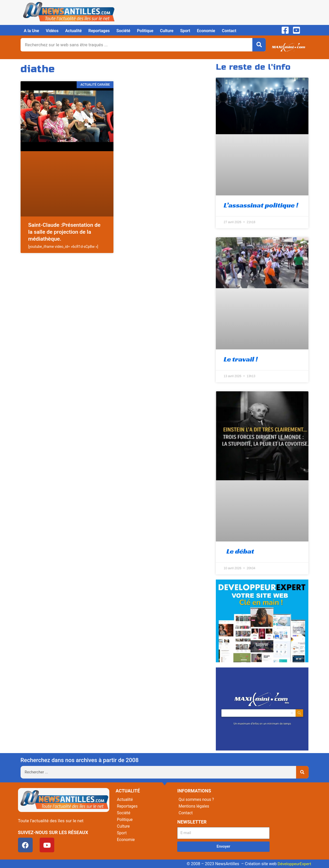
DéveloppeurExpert (294, 864)
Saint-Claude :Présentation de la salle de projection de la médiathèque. (64, 232)
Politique (145, 31)
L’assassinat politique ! (261, 205)
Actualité (73, 31)
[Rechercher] (259, 45)
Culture (167, 31)
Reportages (99, 31)
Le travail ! (241, 359)
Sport (185, 31)
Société (123, 31)
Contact (229, 31)
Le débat (239, 551)
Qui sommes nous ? (197, 799)
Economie (206, 31)
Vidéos (52, 31)
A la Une (32, 31)
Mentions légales (194, 806)
